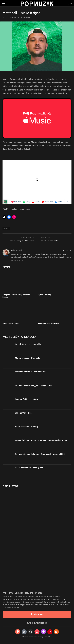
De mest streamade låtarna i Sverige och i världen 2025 (40, 454)
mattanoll (6, 228)
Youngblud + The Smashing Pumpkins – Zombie (17, 296)
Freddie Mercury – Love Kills (49, 324)
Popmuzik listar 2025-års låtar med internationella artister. (41, 440)
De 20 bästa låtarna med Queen (29, 468)
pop (4, 18)
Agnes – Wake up (45, 295)
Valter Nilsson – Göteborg (27, 427)
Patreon (57, 597)
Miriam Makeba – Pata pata (28, 358)
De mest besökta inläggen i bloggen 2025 (33, 385)
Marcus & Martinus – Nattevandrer (31, 372)
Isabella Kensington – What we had (22, 241)
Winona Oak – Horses (25, 413)
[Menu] (3, 4)
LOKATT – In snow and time (50, 241)
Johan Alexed (16, 250)
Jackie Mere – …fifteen (11, 324)
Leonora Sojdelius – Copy (26, 399)
